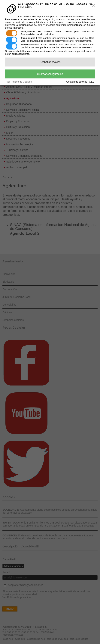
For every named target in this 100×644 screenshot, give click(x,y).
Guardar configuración (50, 74)
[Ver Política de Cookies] (19, 82)
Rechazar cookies (50, 62)
